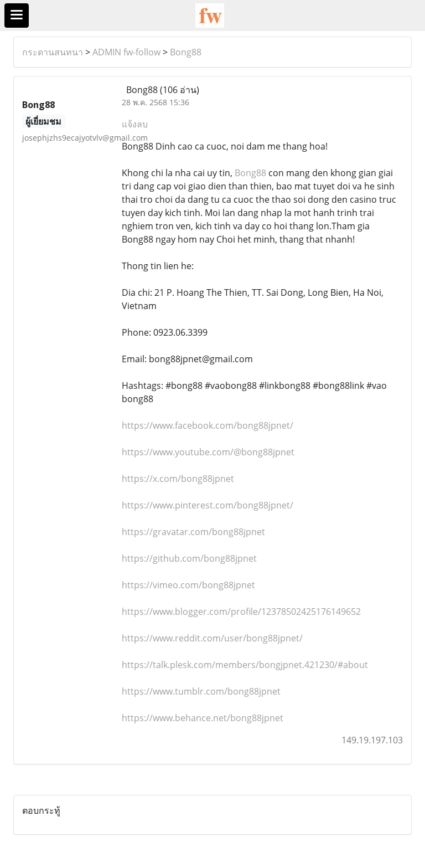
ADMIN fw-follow (126, 52)
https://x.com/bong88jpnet (178, 479)
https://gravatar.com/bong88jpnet (193, 532)
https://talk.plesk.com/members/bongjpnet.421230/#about (245, 665)
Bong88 (186, 52)
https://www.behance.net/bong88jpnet (203, 718)
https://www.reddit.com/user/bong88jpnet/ (212, 638)
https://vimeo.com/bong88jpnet (188, 585)
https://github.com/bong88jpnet (189, 558)
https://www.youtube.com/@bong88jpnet (208, 452)
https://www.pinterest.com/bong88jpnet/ (208, 505)
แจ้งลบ (135, 124)
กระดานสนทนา (53, 52)
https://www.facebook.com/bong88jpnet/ (208, 425)
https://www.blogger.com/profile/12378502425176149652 (241, 612)
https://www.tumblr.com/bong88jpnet (201, 691)
